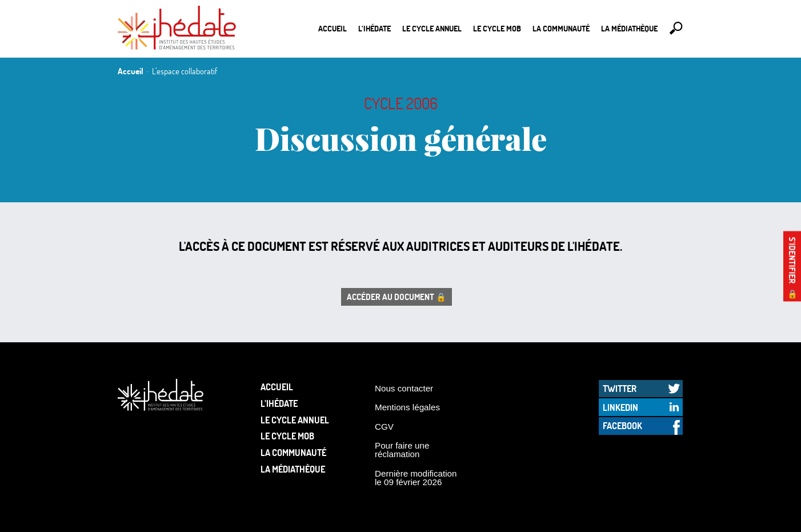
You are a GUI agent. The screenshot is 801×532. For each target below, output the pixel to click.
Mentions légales (407, 407)
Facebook (622, 425)
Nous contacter (404, 388)
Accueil (333, 28)
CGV (384, 427)
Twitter (620, 388)
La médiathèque (629, 28)
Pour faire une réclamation (402, 450)
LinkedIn (620, 407)
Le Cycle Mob (497, 28)
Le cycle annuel (432, 28)
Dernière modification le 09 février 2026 (416, 478)
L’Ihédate (375, 28)
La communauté (561, 28)
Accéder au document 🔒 (397, 297)
